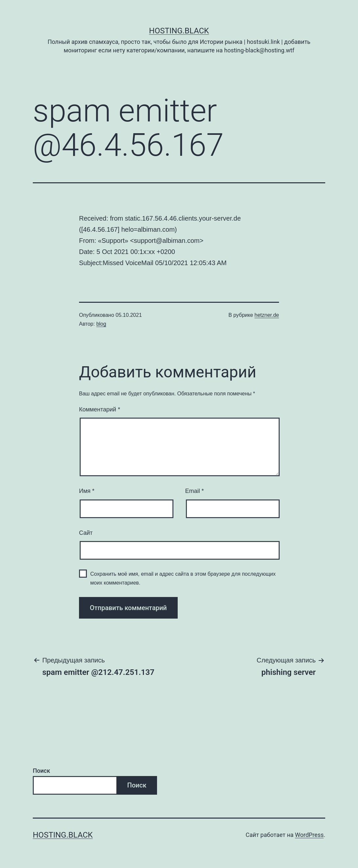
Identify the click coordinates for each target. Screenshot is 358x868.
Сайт (86, 533)
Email (195, 491)
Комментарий (99, 409)
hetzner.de (267, 315)
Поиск (41, 771)
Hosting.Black (179, 31)
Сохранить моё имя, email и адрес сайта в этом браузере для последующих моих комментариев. (183, 578)
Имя (87, 491)
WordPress (309, 835)
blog (101, 324)
